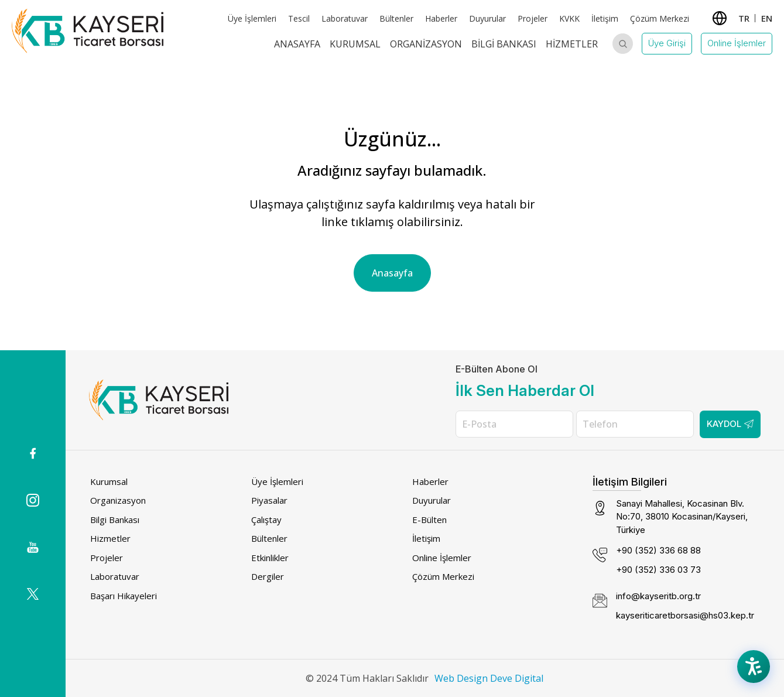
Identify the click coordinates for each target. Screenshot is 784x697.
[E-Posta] (514, 424)
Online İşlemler (737, 43)
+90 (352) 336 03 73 (658, 570)
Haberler (430, 481)
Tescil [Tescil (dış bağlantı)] (299, 18)
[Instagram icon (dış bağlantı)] (33, 500)
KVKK (569, 18)
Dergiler (268, 576)
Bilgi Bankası (504, 44)
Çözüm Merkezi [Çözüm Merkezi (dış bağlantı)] (660, 18)
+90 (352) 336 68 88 (658, 550)
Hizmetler (572, 44)
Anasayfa (297, 44)
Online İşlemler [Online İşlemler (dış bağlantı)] (442, 558)
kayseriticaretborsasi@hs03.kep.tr (685, 615)
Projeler (107, 558)
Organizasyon (426, 44)
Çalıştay (266, 520)
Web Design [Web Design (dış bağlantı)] (461, 678)
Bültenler (396, 18)
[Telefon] (635, 424)
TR (744, 18)
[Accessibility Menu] (755, 668)
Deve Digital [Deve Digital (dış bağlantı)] (517, 678)
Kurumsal (355, 44)
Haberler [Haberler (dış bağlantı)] (441, 18)
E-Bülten (429, 520)
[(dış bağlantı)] (33, 453)
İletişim (605, 18)
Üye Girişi (667, 43)
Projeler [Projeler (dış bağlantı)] (533, 18)
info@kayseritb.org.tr (658, 596)
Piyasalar (269, 500)
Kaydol (730, 424)
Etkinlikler (270, 558)
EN (767, 18)
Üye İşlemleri (252, 18)
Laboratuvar (345, 18)
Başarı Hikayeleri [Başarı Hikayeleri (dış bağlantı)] (124, 596)
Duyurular (487, 18)
